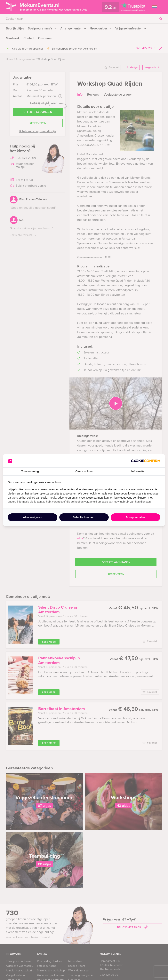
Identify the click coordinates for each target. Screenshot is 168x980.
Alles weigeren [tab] (33, 517)
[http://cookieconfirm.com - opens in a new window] (146, 461)
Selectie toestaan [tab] (84, 517)
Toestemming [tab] (30, 471)
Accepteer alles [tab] (136, 517)
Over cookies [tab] (84, 471)
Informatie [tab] (138, 471)
